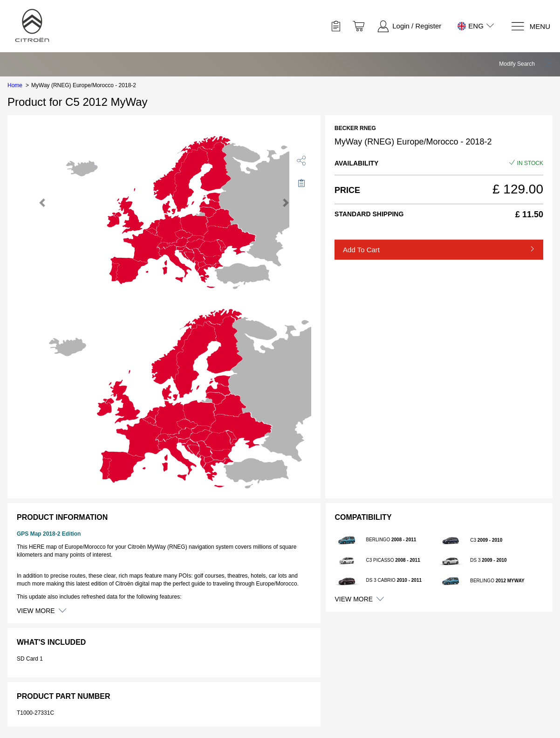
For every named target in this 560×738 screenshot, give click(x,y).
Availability (356, 163)
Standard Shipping (369, 214)
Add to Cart (361, 250)
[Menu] (530, 26)
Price (347, 190)
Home (15, 85)
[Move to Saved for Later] (301, 183)
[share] (301, 160)
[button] (526, 64)
